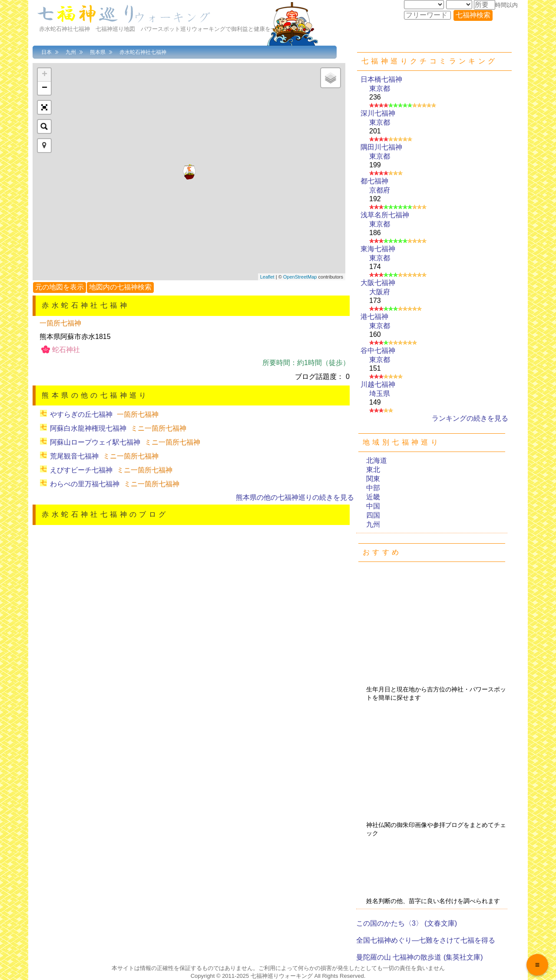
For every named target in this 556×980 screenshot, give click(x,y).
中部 (373, 488)
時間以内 (506, 5)
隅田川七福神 (381, 147)
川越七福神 (378, 384)
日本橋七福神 (381, 79)
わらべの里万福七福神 (85, 484)
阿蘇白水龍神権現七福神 (88, 428)
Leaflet (267, 277)
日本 (46, 52)
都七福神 (374, 181)
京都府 (380, 190)
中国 (373, 506)
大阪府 (380, 292)
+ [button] (45, 75)
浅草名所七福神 (385, 215)
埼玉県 (380, 394)
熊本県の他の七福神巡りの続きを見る (295, 497)
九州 (71, 52)
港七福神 (374, 317)
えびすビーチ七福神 (81, 470)
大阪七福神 (378, 283)
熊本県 (98, 52)
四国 (373, 515)
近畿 (373, 497)
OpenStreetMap (300, 277)
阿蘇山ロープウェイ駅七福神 (95, 442)
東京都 (380, 88)
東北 (373, 470)
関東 (373, 479)
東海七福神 (378, 249)
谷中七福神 (378, 350)
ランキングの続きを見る (470, 418)
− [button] (45, 88)
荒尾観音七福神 (74, 456)
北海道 (377, 460)
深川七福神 (378, 113)
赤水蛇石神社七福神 (143, 52)
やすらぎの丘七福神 (81, 414)
